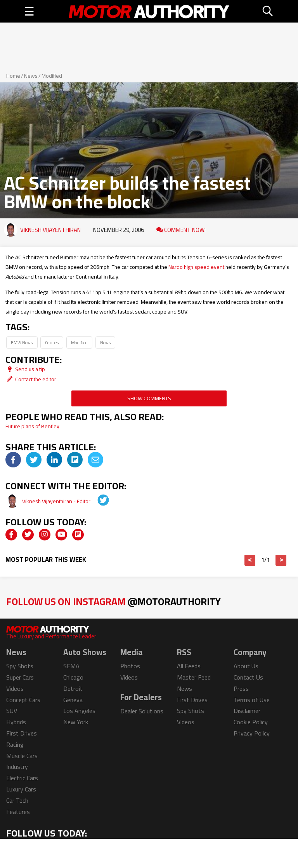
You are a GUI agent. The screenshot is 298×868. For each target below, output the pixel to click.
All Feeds (189, 666)
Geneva (73, 700)
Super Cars (20, 677)
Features (18, 812)
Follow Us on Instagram (113, 601)
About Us (246, 666)
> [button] (281, 560)
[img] (13, 460)
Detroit (73, 688)
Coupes (52, 342)
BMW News (22, 342)
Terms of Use (252, 700)
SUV (12, 711)
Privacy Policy (252, 733)
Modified (52, 76)
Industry (17, 767)
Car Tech (17, 800)
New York (76, 722)
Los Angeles (79, 711)
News (31, 76)
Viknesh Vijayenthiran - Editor (57, 501)
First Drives (22, 733)
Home (13, 76)
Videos (15, 688)
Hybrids (16, 722)
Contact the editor (31, 379)
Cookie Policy (251, 722)
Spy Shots (20, 666)
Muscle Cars (22, 756)
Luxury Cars (21, 789)
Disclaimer (247, 711)
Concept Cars (23, 700)
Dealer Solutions (142, 711)
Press (241, 688)
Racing (15, 744)
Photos (130, 666)
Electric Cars (22, 778)
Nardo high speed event (196, 267)
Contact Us (248, 677)
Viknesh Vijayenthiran (50, 230)
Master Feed (194, 677)
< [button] (250, 560)
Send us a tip (25, 369)
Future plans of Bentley (32, 426)
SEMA (71, 666)
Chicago (73, 677)
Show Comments (149, 398)
